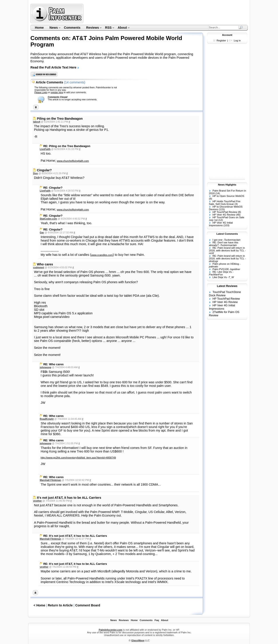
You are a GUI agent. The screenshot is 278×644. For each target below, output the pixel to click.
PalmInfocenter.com (111, 630)
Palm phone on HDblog (226, 264)
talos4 (37, 122)
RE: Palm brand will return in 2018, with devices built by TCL (227, 249)
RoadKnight (47, 419)
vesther (37, 501)
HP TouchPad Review (225, 212)
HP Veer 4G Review (224, 215)
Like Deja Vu (220, 277)
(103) (226, 225)
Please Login (41, 92)
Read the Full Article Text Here (55, 67)
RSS (108, 28)
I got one (217, 240)
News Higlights (227, 185)
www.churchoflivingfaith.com (73, 161)
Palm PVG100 (221, 269)
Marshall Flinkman (50, 480)
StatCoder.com (48, 219)
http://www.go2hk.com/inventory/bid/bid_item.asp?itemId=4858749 (78, 458)
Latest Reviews (227, 286)
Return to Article (60, 605)
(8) (239, 212)
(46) (238, 215)
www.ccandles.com (102, 255)
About (122, 28)
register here (57, 92)
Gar (42, 232)
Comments (72, 28)
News (54, 28)
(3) (236, 204)
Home (39, 28)
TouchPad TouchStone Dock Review (225, 294)
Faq (157, 620)
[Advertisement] (166, 13)
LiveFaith (45, 149)
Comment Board (88, 605)
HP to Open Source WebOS (228, 196)
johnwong (46, 367)
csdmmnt (39, 267)
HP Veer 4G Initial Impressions (221, 224)
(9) (210, 199)
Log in (237, 40)
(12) (220, 220)
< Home (39, 605)
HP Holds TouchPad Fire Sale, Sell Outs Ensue (225, 203)
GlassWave (138, 640)
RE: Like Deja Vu (222, 272)
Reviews (92, 28)
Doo (35, 173)
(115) (222, 209)
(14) (218, 193)
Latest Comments (227, 234)
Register (221, 40)
